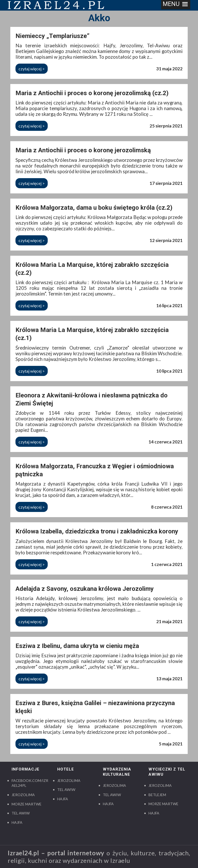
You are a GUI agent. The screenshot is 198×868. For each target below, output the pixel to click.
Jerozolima (23, 795)
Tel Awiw (21, 813)
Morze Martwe (27, 804)
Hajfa (17, 822)
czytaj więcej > (32, 69)
